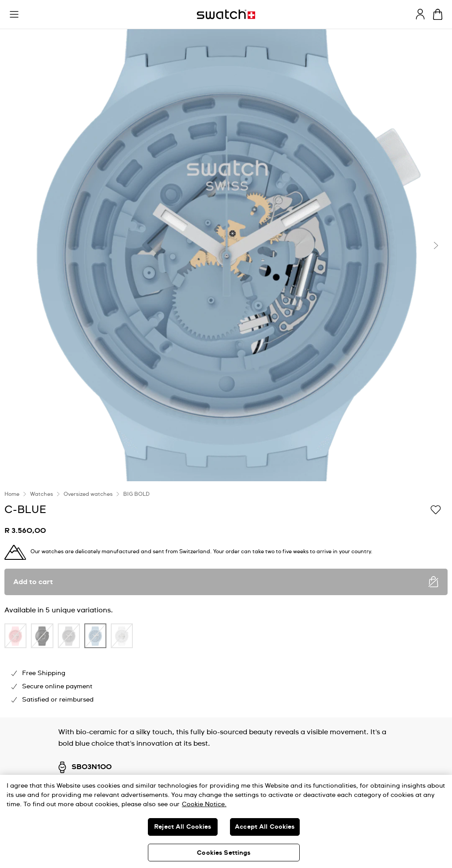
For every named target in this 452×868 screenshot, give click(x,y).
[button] (14, 15)
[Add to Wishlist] (436, 509)
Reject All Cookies (183, 827)
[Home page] (226, 14)
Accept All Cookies (265, 827)
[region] (226, 821)
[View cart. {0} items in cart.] (438, 14)
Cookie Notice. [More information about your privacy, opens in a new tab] (204, 804)
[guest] (420, 14)
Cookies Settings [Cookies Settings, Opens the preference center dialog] (224, 853)
